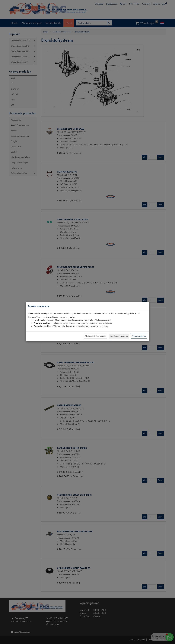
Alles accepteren (139, 336)
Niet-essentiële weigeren (96, 336)
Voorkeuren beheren (119, 336)
